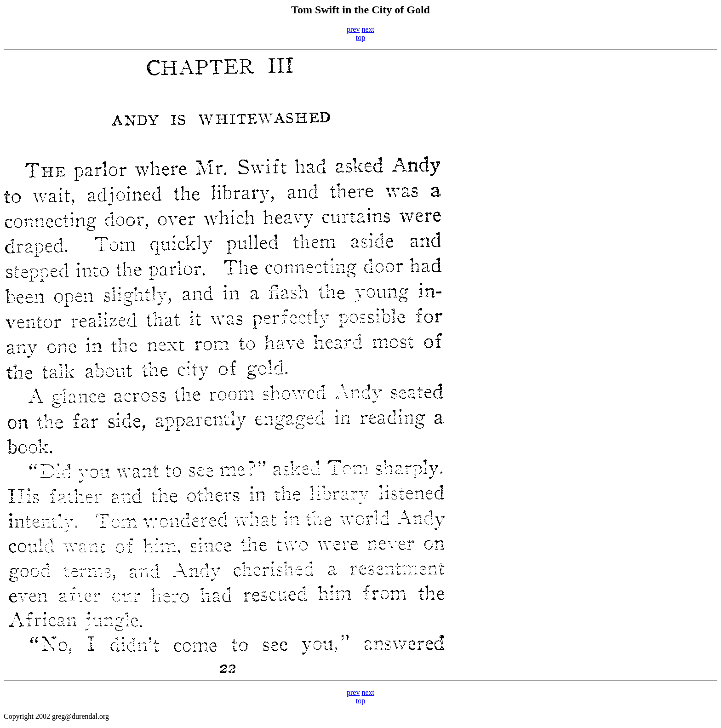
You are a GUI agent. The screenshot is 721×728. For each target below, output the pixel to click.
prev (353, 29)
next (368, 29)
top (360, 37)
